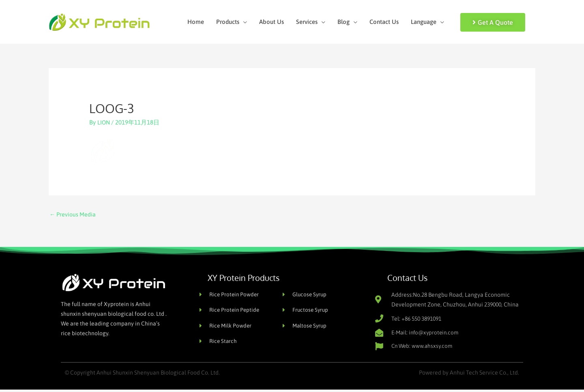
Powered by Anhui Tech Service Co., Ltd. (469, 375)
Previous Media (74, 215)
